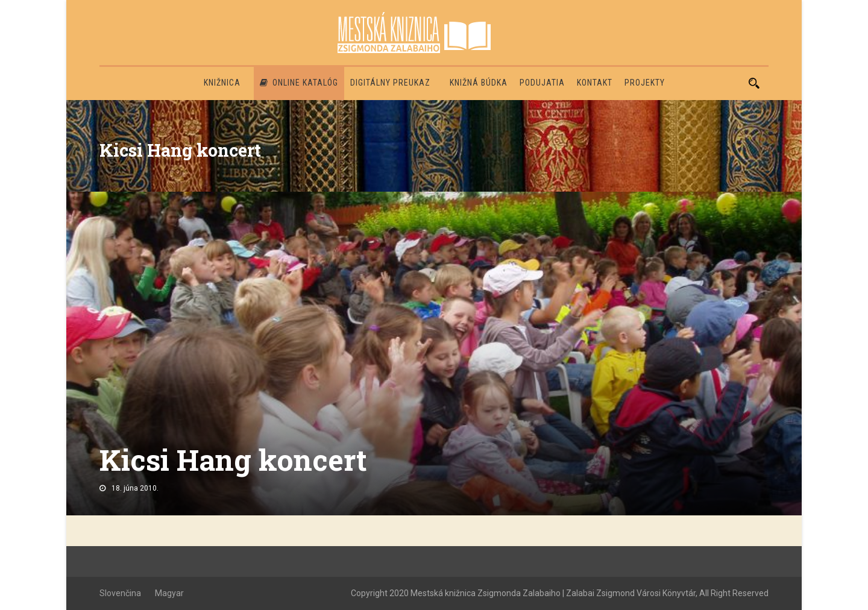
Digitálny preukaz (390, 83)
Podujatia (542, 83)
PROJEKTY (645, 83)
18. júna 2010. (135, 488)
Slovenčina (120, 593)
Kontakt (595, 83)
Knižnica (222, 83)
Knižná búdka (479, 83)
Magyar (169, 593)
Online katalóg (299, 83)
